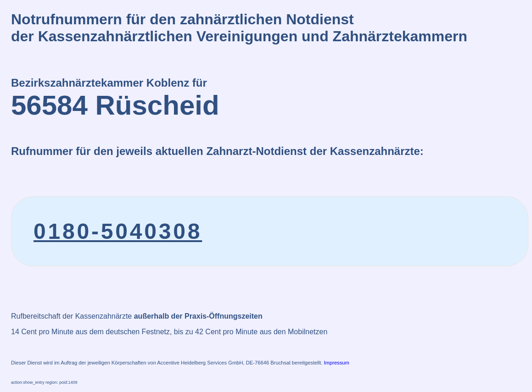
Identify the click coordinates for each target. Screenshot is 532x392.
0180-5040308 (118, 231)
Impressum (337, 363)
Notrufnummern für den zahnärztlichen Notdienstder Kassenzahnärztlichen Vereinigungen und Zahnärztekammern (239, 28)
